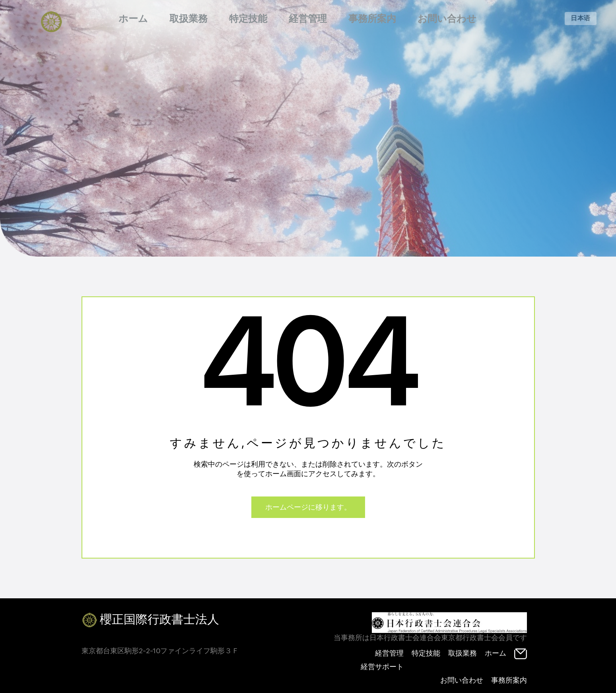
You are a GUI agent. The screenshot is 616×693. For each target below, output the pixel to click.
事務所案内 (372, 19)
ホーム (133, 19)
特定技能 (248, 19)
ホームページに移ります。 (308, 507)
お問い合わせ (447, 19)
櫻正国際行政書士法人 (150, 620)
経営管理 (308, 19)
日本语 (581, 18)
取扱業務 (188, 19)
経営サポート (382, 667)
